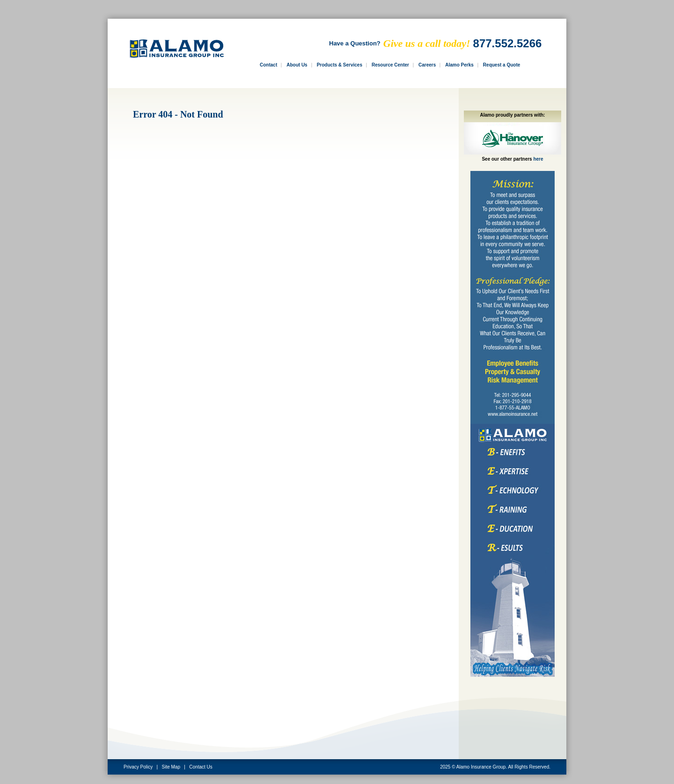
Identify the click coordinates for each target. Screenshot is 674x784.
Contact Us (201, 767)
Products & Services (340, 65)
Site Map (171, 767)
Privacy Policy (138, 767)
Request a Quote (502, 65)
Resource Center (390, 65)
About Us (297, 65)
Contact (268, 65)
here (538, 159)
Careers (427, 65)
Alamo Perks (459, 65)
